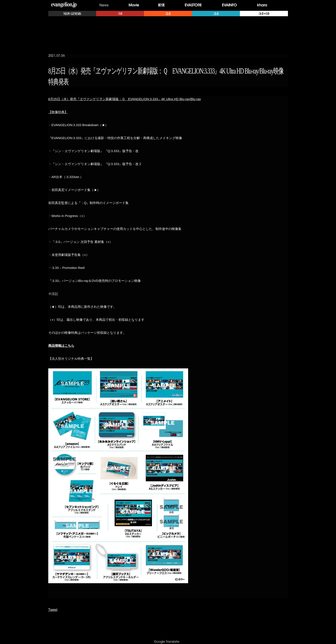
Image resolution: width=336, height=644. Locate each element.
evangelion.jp (64, 5)
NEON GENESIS (72, 14)
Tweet (53, 610)
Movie (134, 5)
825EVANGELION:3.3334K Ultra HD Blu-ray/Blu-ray (125, 99)
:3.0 (216, 14)
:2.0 (168, 14)
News (104, 5)
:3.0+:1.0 (264, 14)
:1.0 (120, 14)
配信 (162, 5)
